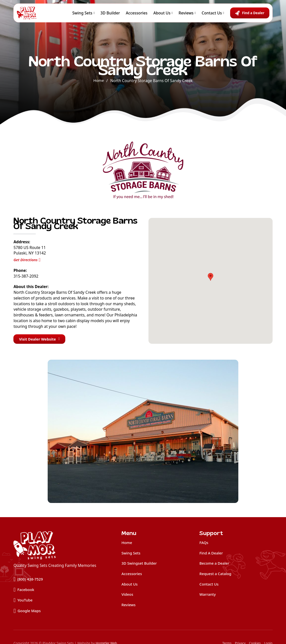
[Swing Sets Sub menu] (94, 15)
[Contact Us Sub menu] (223, 15)
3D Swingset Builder (140, 565)
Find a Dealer (253, 15)
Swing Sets (82, 15)
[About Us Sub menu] (172, 15)
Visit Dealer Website (41, 339)
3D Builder (110, 15)
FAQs (204, 544)
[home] (55, 546)
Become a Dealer (215, 565)
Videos (128, 596)
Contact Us (212, 15)
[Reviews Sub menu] (195, 15)
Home (99, 81)
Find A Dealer (212, 554)
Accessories (137, 15)
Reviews (186, 15)
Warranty (208, 596)
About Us (162, 15)
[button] (211, 277)
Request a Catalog (216, 575)
